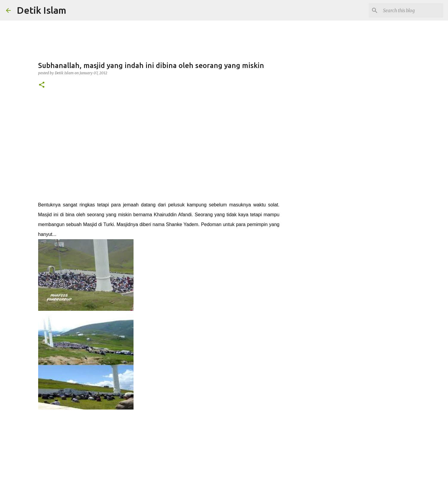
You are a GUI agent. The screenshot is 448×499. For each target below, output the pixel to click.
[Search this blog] (412, 10)
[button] (42, 85)
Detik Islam (41, 10)
